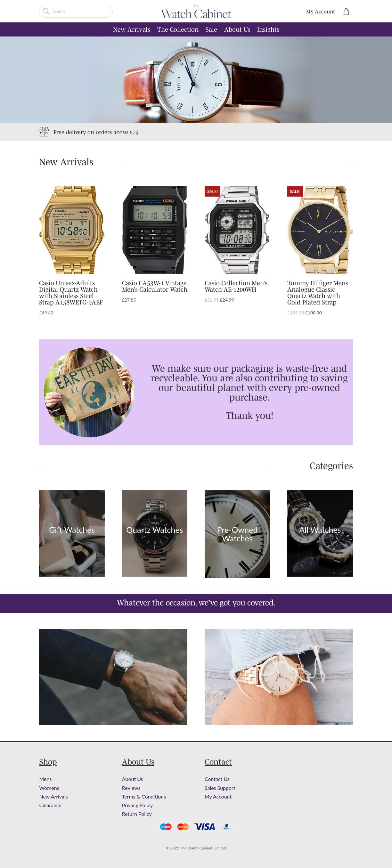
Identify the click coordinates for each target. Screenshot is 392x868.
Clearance (50, 805)
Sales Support (220, 788)
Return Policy (137, 814)
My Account (218, 796)
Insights (268, 30)
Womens (49, 788)
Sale (211, 30)
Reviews (131, 788)
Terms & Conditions (144, 796)
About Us (237, 30)
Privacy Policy (138, 805)
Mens (45, 779)
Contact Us (217, 779)
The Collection (178, 30)
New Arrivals (132, 30)
